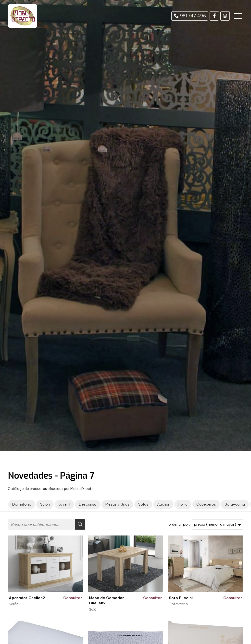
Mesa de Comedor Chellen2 (107, 600)
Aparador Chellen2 (27, 598)
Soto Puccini (181, 598)
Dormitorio (178, 604)
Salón (14, 604)
